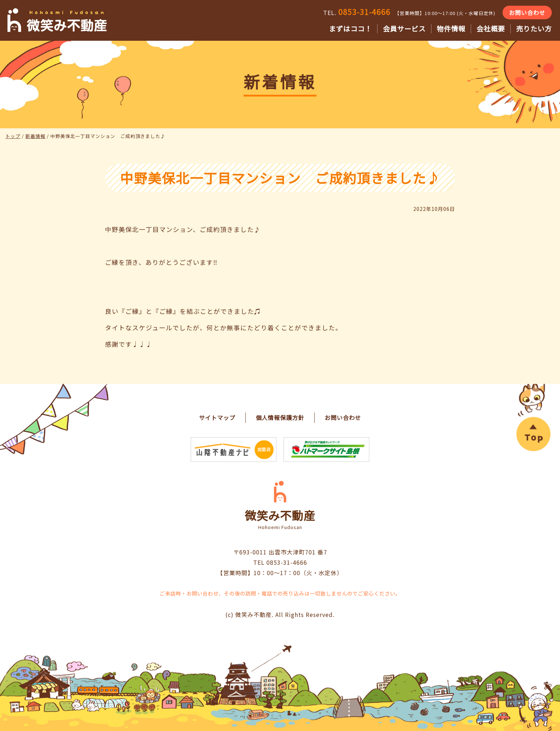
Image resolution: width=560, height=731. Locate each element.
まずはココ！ (350, 29)
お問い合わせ (527, 13)
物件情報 (451, 29)
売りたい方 (534, 29)
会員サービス (404, 29)
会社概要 (491, 29)
